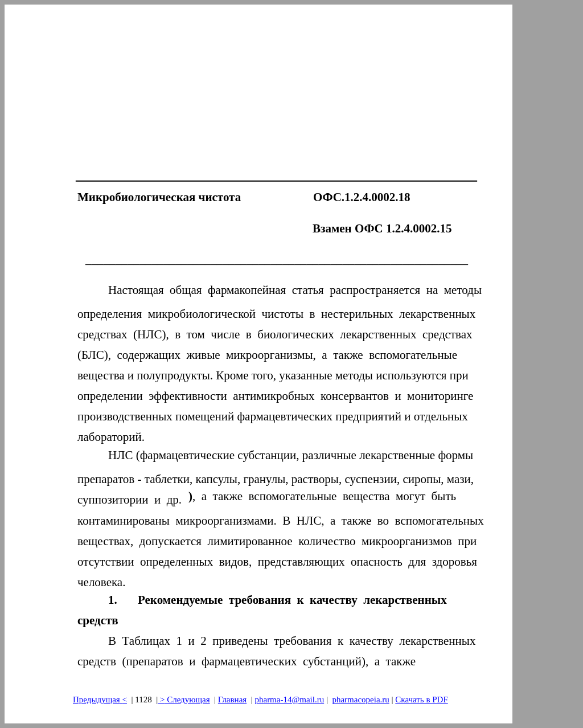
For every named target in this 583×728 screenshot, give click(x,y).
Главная (232, 700)
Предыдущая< (100, 700)
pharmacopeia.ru (360, 700)
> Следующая (184, 700)
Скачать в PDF (421, 700)
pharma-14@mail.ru (289, 700)
